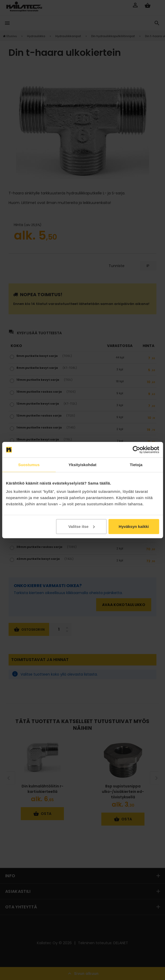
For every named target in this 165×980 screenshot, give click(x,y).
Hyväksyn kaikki (134, 526)
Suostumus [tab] (29, 465)
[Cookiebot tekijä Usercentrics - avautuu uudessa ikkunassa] (136, 450)
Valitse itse (82, 526)
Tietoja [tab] (136, 465)
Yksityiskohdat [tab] (82, 465)
